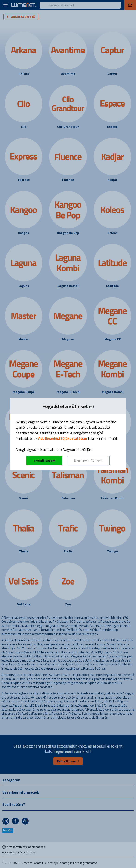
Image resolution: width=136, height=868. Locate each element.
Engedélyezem (44, 460)
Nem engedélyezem (88, 460)
